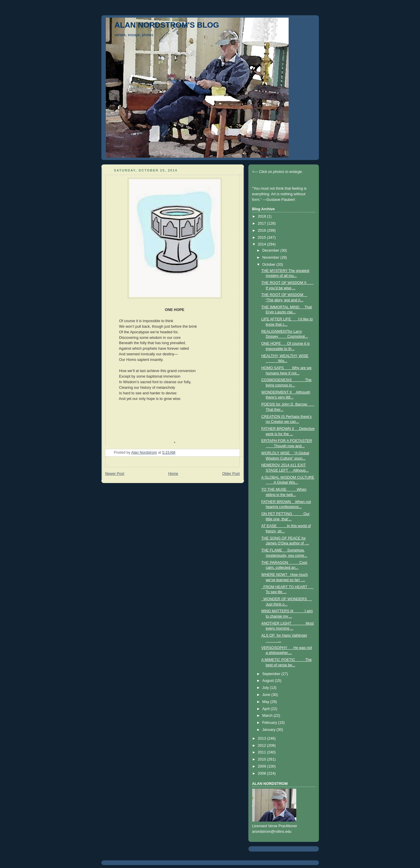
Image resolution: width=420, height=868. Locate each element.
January (269, 730)
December (271, 250)
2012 (262, 746)
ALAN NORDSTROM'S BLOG (167, 25)
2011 (262, 752)
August (268, 681)
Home (173, 474)
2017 (262, 223)
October (269, 265)
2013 (262, 739)
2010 (262, 759)
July (266, 688)
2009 (262, 766)
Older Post (231, 474)
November (271, 258)
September (272, 674)
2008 (262, 773)
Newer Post (115, 474)
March (268, 716)
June (267, 695)
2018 (262, 216)
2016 (262, 231)
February (270, 723)
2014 (262, 244)
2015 (262, 238)
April (266, 709)
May (266, 702)
